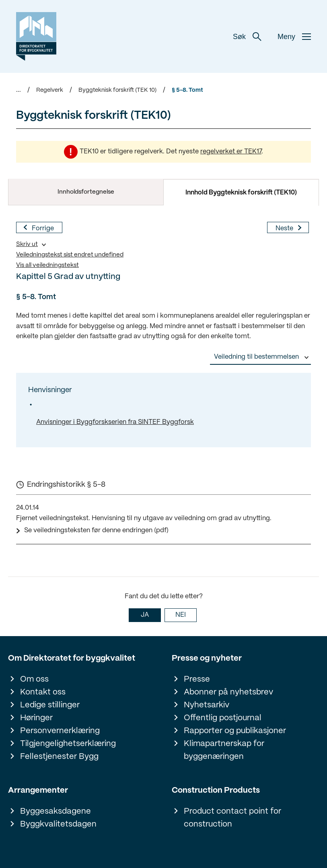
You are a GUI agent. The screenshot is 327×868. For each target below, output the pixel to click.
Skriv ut (27, 244)
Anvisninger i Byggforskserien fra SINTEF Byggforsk (115, 422)
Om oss (34, 679)
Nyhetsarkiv (207, 705)
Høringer (36, 718)
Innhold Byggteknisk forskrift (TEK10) (241, 193)
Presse (197, 679)
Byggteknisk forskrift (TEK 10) (117, 90)
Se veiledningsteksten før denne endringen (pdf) (96, 530)
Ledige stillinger (50, 705)
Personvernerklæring (60, 731)
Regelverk (50, 90)
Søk (247, 37)
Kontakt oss (43, 692)
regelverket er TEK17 (231, 152)
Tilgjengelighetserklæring (68, 744)
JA (145, 615)
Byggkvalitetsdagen (58, 824)
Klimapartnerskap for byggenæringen (224, 750)
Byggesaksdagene (56, 811)
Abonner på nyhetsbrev (228, 692)
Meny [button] (294, 37)
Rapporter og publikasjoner (235, 731)
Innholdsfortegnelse (86, 192)
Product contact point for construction (232, 818)
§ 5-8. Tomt (187, 90)
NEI (181, 615)
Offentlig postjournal (223, 718)
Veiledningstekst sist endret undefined (70, 255)
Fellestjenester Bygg (59, 757)
